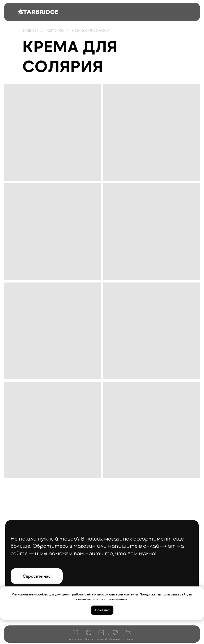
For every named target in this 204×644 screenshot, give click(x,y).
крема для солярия (91, 30)
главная (30, 30)
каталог (55, 30)
